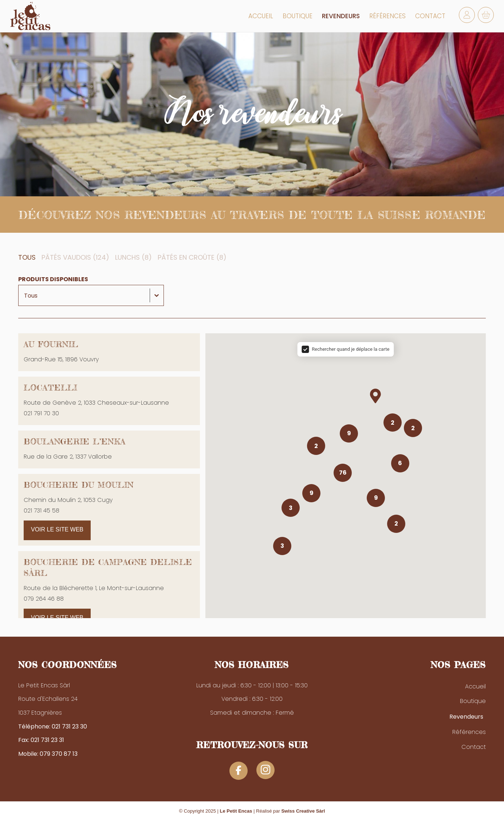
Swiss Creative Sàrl (303, 811)
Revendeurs (466, 717)
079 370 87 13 (59, 754)
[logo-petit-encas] (30, 16)
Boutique (473, 701)
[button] (28, 258)
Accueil (475, 686)
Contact (474, 747)
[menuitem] (261, 16)
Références (469, 732)
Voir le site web (57, 529)
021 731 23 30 (69, 726)
